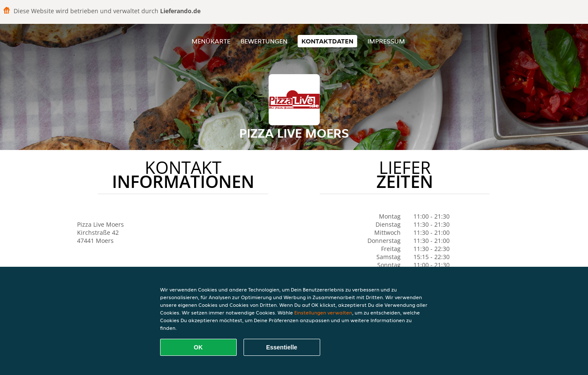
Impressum (386, 41)
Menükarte (211, 41)
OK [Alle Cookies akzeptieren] (198, 347)
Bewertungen (264, 41)
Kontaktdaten (327, 41)
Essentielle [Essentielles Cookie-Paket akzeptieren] (282, 347)
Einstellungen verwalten (323, 313)
